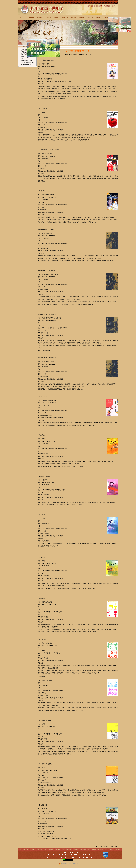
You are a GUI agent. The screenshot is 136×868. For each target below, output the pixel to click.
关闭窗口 (114, 847)
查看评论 (107, 847)
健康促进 (65, 17)
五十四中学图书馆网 (26, 60)
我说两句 (99, 847)
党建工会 (40, 17)
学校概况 (31, 17)
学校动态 (57, 17)
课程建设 (82, 17)
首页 (22, 17)
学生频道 (99, 17)
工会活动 (48, 17)
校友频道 (107, 17)
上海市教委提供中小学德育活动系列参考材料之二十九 (28, 63)
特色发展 (90, 17)
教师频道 (73, 17)
